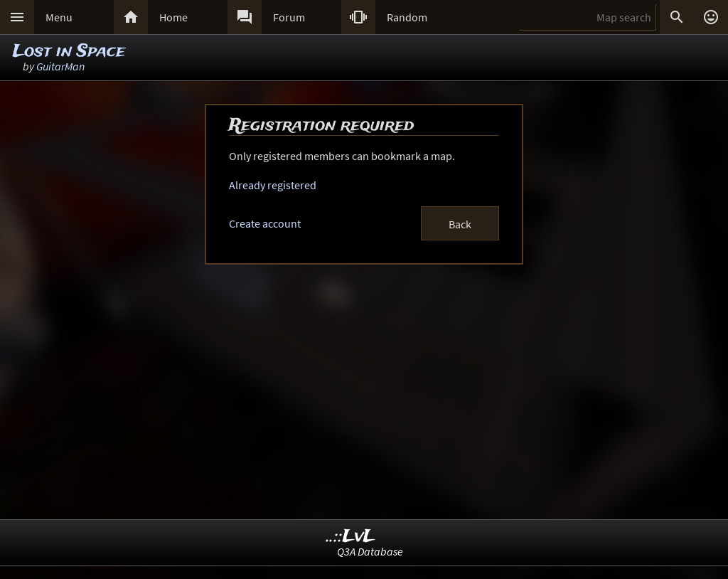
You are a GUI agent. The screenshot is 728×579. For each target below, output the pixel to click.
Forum (289, 17)
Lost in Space (69, 52)
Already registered (273, 185)
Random (407, 17)
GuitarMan (60, 66)
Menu (59, 17)
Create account (265, 223)
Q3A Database (370, 551)
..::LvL (351, 537)
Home (173, 17)
